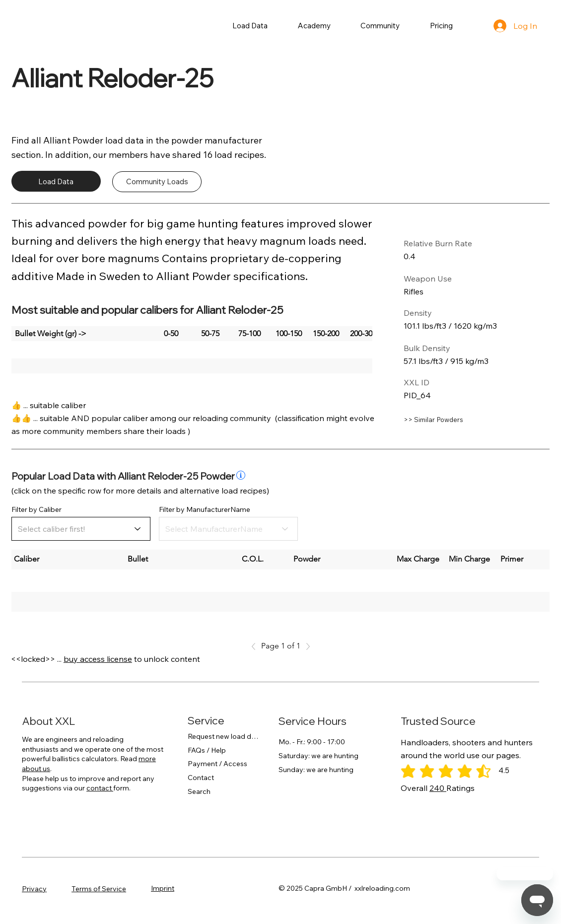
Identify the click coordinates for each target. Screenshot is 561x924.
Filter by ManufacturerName (205, 509)
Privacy (34, 889)
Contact (201, 778)
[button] (250, 26)
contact (100, 788)
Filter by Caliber (36, 509)
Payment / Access (217, 764)
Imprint (163, 888)
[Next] (305, 646)
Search (199, 791)
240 (438, 788)
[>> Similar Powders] (456, 420)
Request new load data (224, 736)
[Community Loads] (157, 182)
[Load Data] (56, 181)
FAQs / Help (207, 750)
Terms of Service (99, 889)
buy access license (98, 659)
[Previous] (256, 646)
